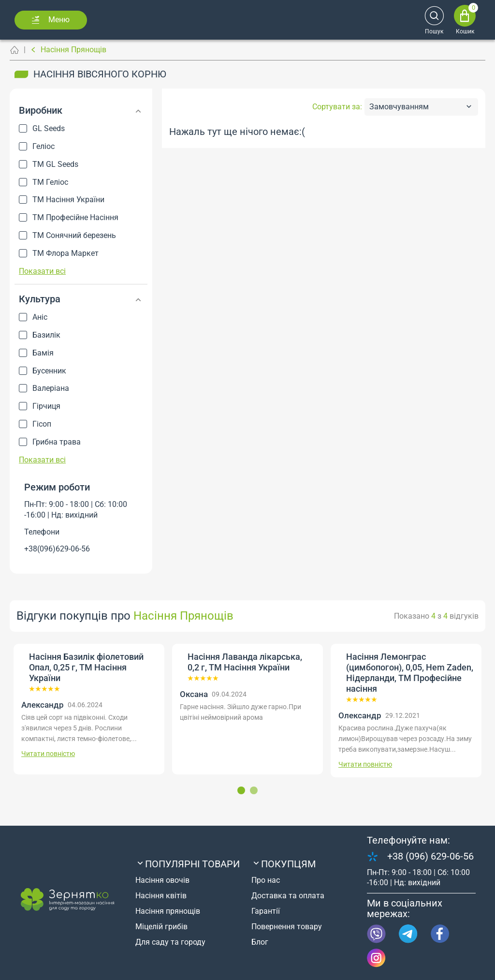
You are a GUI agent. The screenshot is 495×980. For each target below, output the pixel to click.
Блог (260, 942)
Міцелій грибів (161, 927)
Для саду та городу (170, 942)
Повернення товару (287, 927)
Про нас (266, 880)
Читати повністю (48, 754)
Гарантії (266, 911)
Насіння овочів (162, 880)
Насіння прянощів (168, 911)
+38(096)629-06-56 (57, 549)
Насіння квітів (161, 896)
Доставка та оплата (288, 896)
